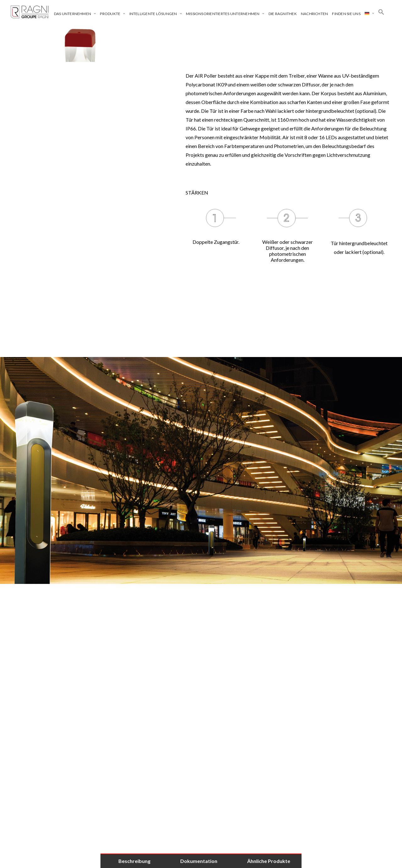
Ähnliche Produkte (269, 861)
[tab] (201, 635)
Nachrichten (315, 14)
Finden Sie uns (346, 14)
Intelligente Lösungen (156, 14)
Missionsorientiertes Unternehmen (225, 14)
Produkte (112, 14)
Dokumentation (199, 861)
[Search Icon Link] (381, 12)
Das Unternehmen (75, 14)
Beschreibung (134, 861)
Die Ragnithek (283, 14)
